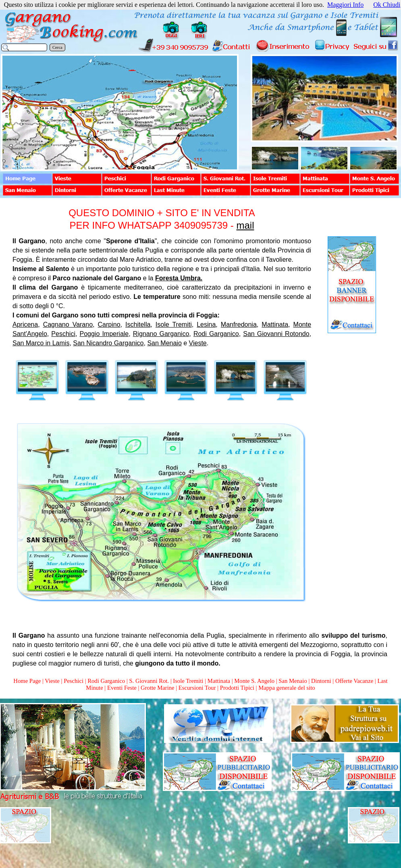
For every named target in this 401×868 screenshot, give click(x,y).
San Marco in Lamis (41, 343)
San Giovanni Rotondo (276, 334)
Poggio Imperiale (104, 334)
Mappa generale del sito (287, 688)
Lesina (206, 324)
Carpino (109, 324)
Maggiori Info (345, 5)
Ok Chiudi (387, 5)
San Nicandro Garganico (108, 343)
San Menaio (164, 343)
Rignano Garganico (161, 334)
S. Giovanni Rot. (149, 681)
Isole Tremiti (174, 324)
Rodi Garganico (216, 334)
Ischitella (138, 324)
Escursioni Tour (197, 688)
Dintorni (321, 681)
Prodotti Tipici (237, 688)
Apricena (25, 324)
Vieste (198, 343)
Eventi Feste (123, 688)
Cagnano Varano (68, 324)
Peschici (63, 334)
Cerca (57, 47)
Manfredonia (239, 324)
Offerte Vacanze (354, 681)
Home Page (27, 681)
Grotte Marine (157, 688)
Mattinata (275, 324)
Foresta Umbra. (179, 278)
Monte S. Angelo (254, 681)
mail (245, 225)
